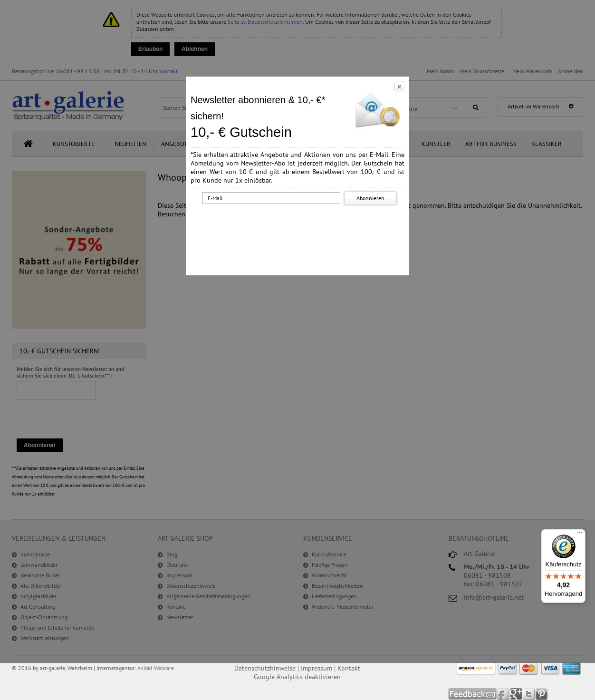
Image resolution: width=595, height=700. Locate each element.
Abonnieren (370, 198)
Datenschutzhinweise (265, 668)
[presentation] (299, 225)
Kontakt (349, 668)
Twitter (529, 694)
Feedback (473, 694)
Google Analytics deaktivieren (297, 677)
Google (516, 694)
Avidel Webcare (156, 668)
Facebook (504, 694)
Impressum (317, 668)
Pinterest (542, 694)
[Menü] (580, 535)
